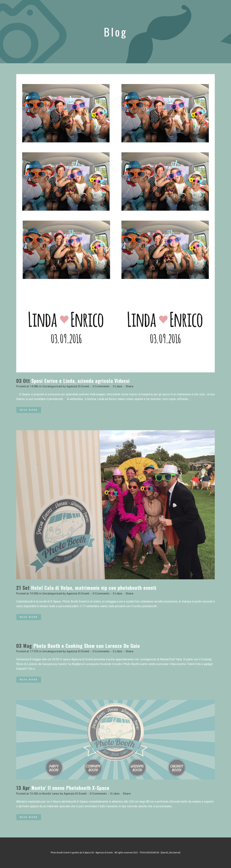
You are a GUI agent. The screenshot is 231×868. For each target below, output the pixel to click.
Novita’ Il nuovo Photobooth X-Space (70, 788)
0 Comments (101, 386)
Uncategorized (52, 386)
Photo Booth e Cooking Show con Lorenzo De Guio (87, 646)
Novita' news (51, 794)
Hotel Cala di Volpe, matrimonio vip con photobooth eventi (94, 588)
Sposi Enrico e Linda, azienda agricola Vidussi (81, 381)
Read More (29, 410)
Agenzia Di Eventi (78, 386)
